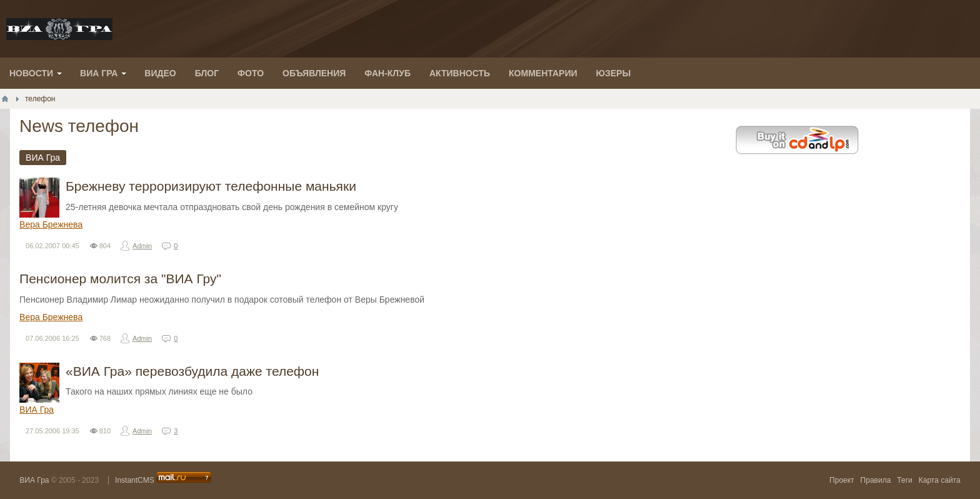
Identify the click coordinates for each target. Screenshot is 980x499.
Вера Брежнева (51, 224)
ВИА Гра (37, 410)
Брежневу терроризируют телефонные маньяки (211, 186)
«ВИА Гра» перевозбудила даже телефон (192, 371)
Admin (142, 246)
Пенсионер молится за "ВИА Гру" (120, 279)
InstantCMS (135, 480)
